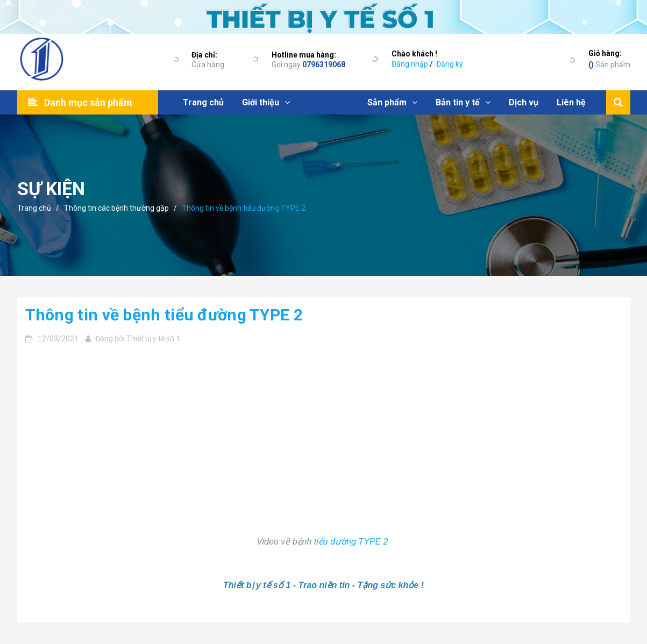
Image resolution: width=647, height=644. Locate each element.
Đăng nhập (410, 64)
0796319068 (324, 65)
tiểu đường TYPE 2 (352, 542)
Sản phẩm (609, 58)
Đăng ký (450, 64)
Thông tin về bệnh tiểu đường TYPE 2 (164, 315)
